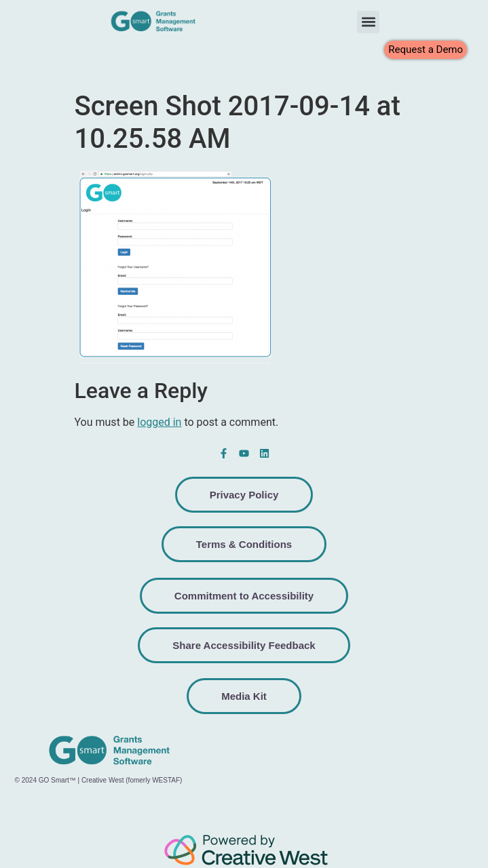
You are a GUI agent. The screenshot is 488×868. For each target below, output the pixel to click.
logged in (159, 422)
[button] (368, 22)
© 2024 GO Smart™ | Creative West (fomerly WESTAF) (99, 780)
